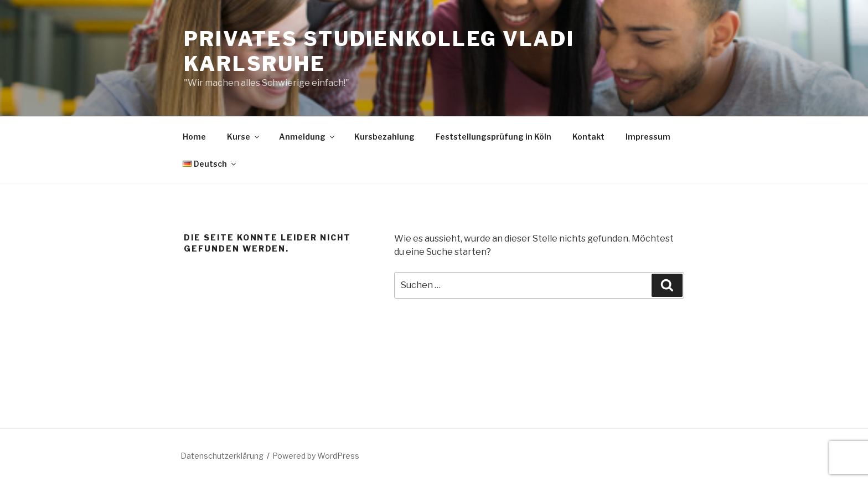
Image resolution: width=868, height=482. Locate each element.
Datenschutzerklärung (222, 456)
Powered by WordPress (316, 456)
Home (194, 137)
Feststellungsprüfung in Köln (494, 137)
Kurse (244, 137)
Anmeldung (308, 137)
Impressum (648, 137)
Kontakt (588, 137)
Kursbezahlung (384, 137)
